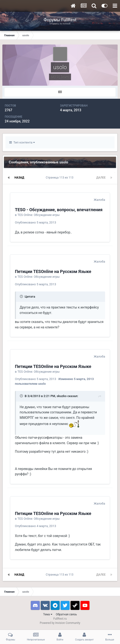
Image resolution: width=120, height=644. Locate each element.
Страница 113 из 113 (60, 178)
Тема (48, 614)
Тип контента (22, 142)
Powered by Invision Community (60, 623)
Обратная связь (66, 614)
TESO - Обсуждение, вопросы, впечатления (59, 210)
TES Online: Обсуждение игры (39, 215)
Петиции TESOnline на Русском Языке (53, 271)
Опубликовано (36, 222)
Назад (19, 178)
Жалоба (99, 200)
